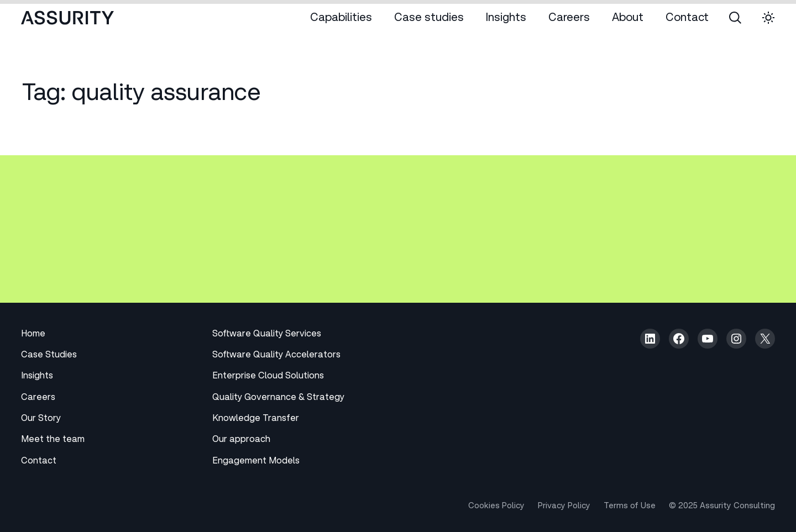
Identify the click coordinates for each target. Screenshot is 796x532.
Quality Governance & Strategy (278, 398)
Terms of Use (630, 507)
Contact (39, 462)
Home (33, 335)
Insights (37, 377)
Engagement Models (256, 462)
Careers (38, 398)
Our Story (41, 419)
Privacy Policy (564, 507)
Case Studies (49, 356)
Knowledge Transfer (256, 419)
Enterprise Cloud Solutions (268, 377)
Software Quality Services (267, 335)
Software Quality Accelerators (276, 356)
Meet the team (53, 440)
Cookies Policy (496, 507)
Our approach (241, 440)
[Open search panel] (735, 18)
